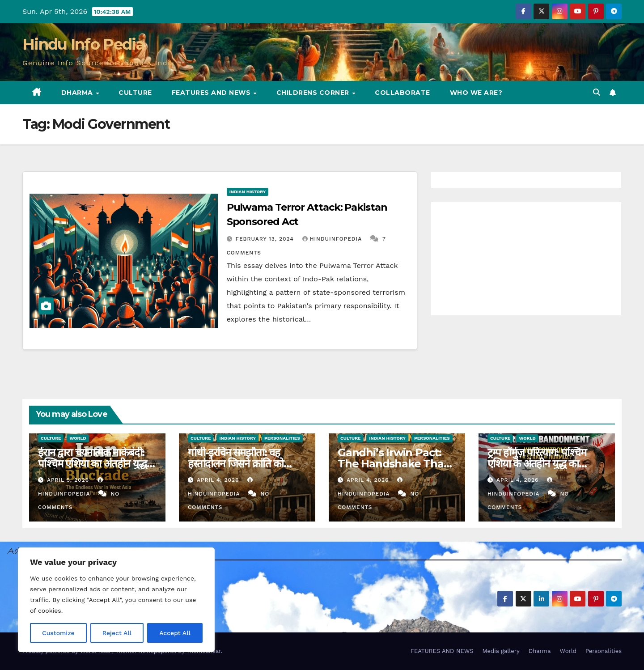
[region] (116, 600)
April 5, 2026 (69, 480)
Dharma (78, 93)
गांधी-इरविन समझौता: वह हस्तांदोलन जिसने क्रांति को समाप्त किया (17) (236, 464)
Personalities (282, 438)
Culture (135, 93)
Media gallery (501, 651)
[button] (597, 92)
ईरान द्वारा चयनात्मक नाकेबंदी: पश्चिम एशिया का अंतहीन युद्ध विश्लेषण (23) (92, 464)
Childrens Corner (314, 93)
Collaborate (402, 93)
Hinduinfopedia (333, 239)
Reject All (117, 633)
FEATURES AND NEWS (212, 93)
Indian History (248, 192)
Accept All (175, 633)
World (78, 438)
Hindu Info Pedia (83, 44)
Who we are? (476, 93)
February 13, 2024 (266, 239)
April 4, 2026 (219, 480)
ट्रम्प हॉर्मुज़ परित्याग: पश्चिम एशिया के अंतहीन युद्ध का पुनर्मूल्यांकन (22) (537, 464)
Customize (58, 633)
